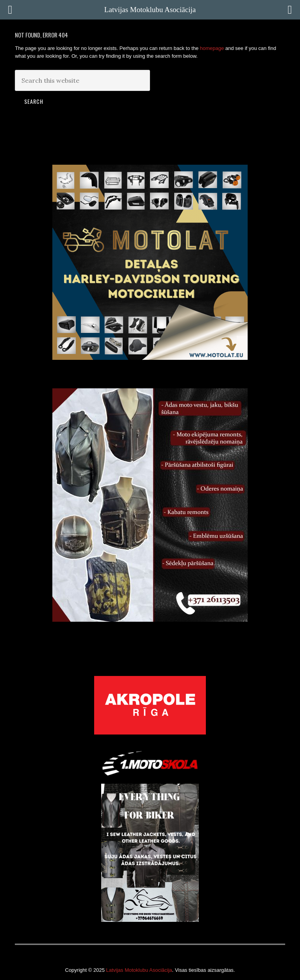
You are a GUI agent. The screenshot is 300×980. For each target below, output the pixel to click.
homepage (212, 48)
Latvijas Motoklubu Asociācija (139, 970)
